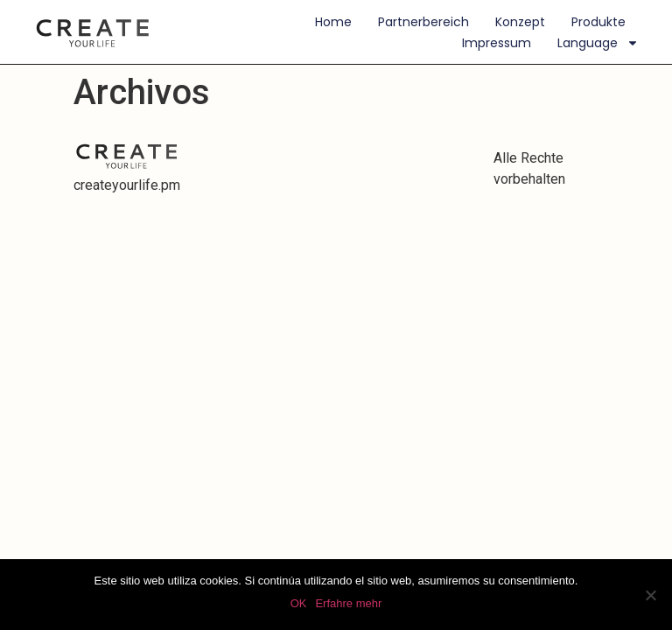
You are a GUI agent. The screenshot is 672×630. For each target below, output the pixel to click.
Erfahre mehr (348, 603)
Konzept (520, 22)
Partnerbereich (423, 22)
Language (598, 43)
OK (299, 603)
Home (333, 22)
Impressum (497, 43)
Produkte (598, 22)
